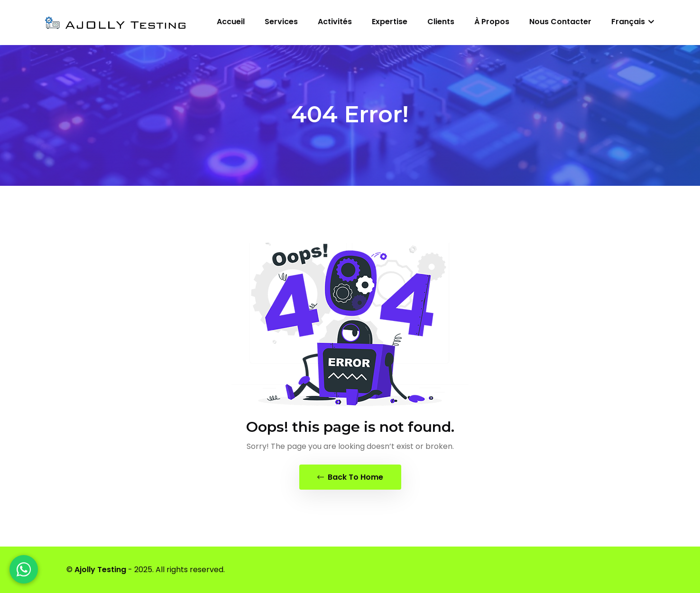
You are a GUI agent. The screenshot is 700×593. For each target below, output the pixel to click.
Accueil (231, 22)
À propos (492, 22)
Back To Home (350, 477)
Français (633, 22)
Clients (441, 22)
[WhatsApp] (24, 569)
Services (281, 22)
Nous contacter (560, 22)
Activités (335, 22)
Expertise (390, 22)
